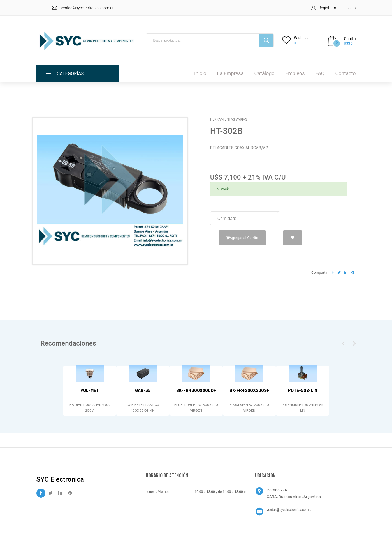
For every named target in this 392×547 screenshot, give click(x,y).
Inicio (200, 73)
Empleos (295, 73)
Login (351, 8)
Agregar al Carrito (242, 238)
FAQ (320, 73)
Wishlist (301, 38)
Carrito (350, 39)
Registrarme (329, 8)
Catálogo (264, 73)
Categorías (72, 73)
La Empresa (230, 73)
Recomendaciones (69, 343)
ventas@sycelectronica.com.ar (87, 8)
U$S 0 (348, 43)
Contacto (345, 73)
